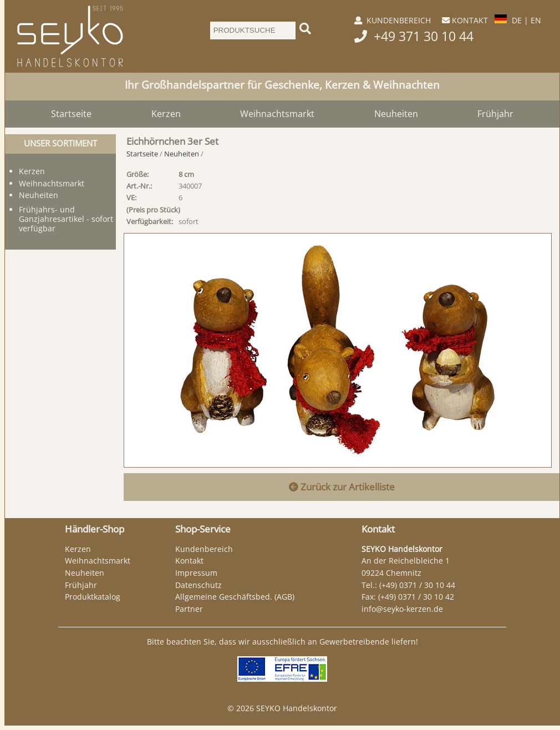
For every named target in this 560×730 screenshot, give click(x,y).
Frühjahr (495, 114)
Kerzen (166, 114)
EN (536, 20)
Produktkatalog (93, 597)
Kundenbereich (204, 549)
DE (517, 20)
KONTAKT (470, 20)
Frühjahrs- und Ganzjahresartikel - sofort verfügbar (66, 219)
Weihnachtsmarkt (277, 114)
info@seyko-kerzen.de (402, 609)
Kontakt (189, 561)
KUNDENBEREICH (399, 20)
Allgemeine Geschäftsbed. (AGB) (235, 597)
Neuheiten (396, 114)
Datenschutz (198, 585)
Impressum (196, 573)
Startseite (71, 114)
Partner (189, 609)
